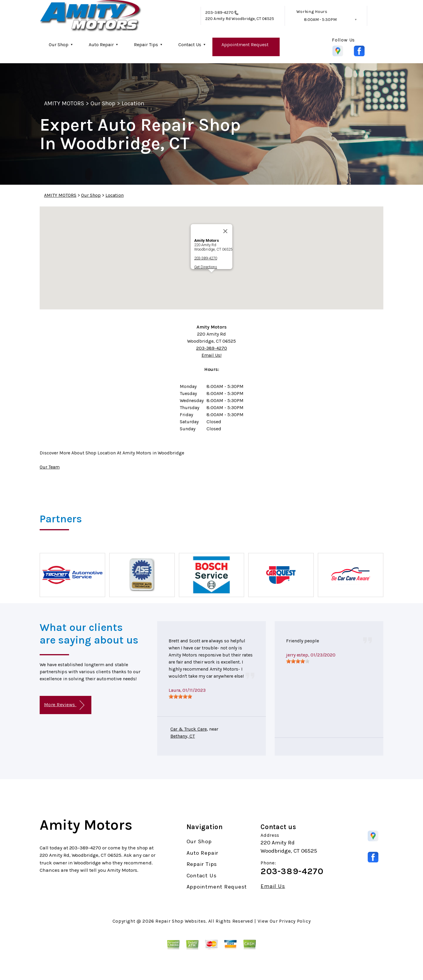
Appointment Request (245, 45)
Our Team (50, 467)
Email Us (273, 886)
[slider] (180, 696)
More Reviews (64, 705)
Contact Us (190, 45)
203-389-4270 (219, 12)
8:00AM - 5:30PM (320, 20)
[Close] (225, 231)
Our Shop (59, 45)
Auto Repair (101, 45)
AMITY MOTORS (64, 103)
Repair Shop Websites (181, 921)
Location (133, 103)
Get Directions (206, 267)
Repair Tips (146, 45)
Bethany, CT (183, 736)
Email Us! (211, 355)
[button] (211, 278)
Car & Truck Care (189, 729)
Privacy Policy (295, 921)
